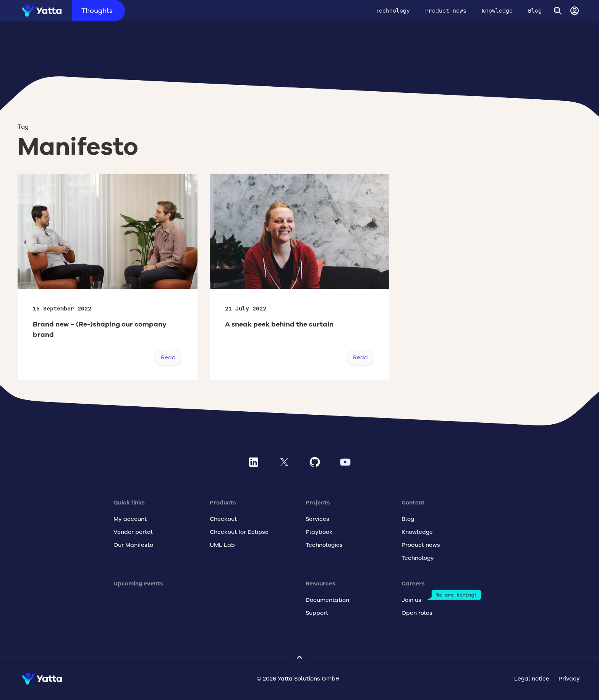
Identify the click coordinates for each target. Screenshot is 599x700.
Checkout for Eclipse (239, 532)
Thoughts (97, 11)
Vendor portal (133, 532)
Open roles (417, 613)
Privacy (569, 679)
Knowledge (497, 11)
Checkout (223, 519)
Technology (393, 11)
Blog (535, 11)
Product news (446, 11)
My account (130, 519)
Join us (411, 600)
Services (317, 519)
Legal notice (532, 679)
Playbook (319, 532)
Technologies (324, 545)
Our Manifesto (133, 545)
